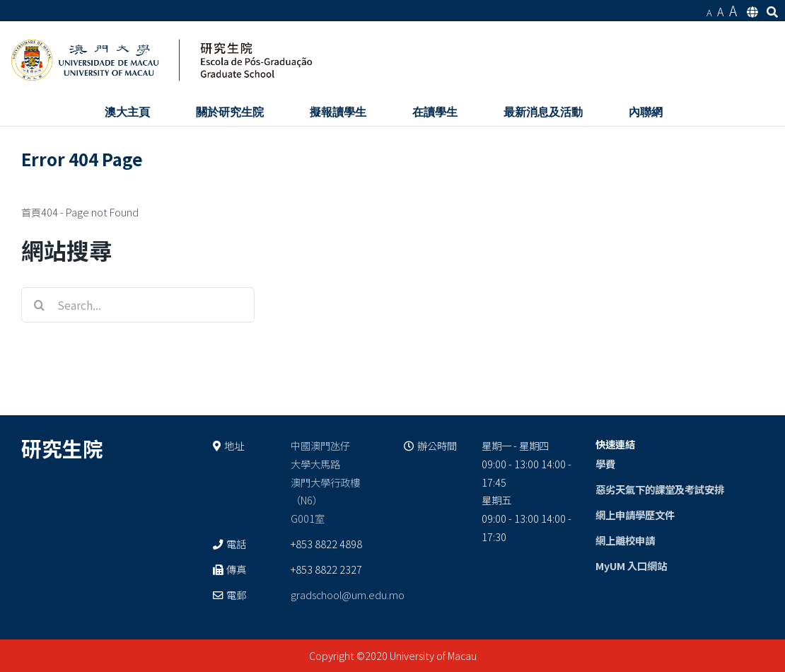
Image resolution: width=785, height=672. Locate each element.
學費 (605, 464)
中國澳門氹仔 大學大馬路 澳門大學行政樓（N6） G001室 (325, 482)
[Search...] (138, 305)
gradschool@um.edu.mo (348, 595)
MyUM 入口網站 (631, 566)
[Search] (39, 305)
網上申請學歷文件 (635, 515)
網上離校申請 (625, 540)
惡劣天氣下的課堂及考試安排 (660, 489)
